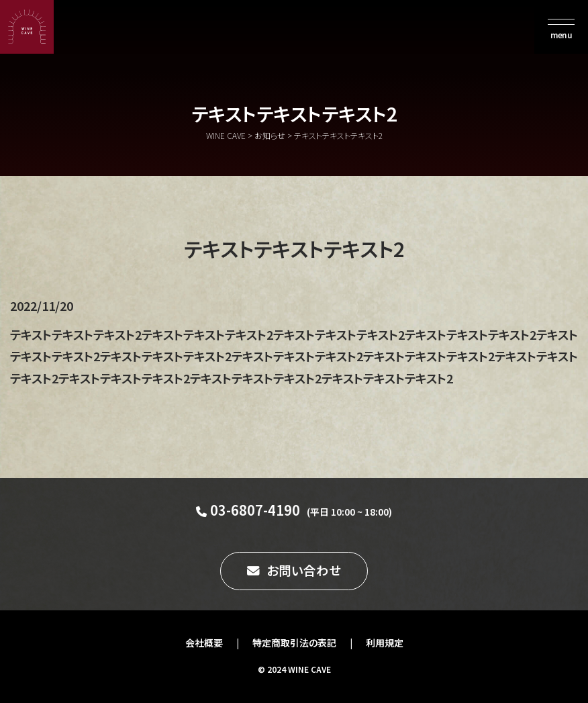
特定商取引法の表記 (294, 643)
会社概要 (204, 643)
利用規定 (385, 643)
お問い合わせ (304, 570)
